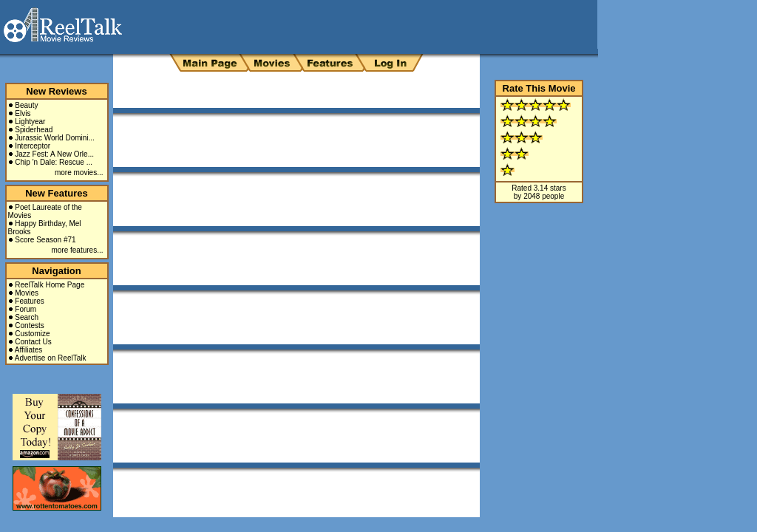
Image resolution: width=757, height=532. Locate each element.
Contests (29, 325)
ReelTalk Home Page (50, 285)
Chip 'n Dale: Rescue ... (54, 162)
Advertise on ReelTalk (51, 358)
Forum (26, 309)
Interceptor (33, 146)
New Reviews (56, 91)
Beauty (26, 105)
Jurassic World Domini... (55, 138)
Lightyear (30, 122)
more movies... (79, 173)
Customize (32, 334)
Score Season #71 (45, 240)
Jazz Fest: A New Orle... (54, 154)
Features (29, 301)
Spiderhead (34, 130)
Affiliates (29, 350)
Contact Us (33, 342)
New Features (57, 193)
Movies (27, 293)
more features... (77, 250)
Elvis (23, 113)
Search (27, 317)
